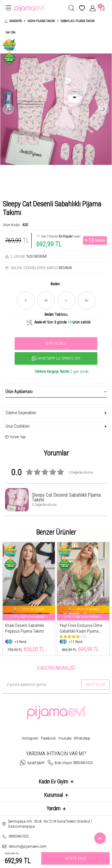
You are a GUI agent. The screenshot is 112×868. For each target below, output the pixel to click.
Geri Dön (10, 32)
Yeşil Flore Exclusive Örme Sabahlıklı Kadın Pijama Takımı (81, 629)
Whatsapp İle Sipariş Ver (56, 358)
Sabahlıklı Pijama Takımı (78, 21)
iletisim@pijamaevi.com (28, 846)
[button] (8, 109)
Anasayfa (13, 21)
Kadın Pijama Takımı (41, 21)
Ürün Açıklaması (56, 392)
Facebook (48, 738)
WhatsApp (82, 738)
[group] (56, 109)
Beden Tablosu (56, 314)
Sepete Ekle (56, 343)
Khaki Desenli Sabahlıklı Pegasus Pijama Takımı (25, 628)
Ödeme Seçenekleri (56, 413)
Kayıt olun (95, 684)
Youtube (65, 738)
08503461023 (19, 836)
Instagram (30, 738)
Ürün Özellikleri (56, 426)
